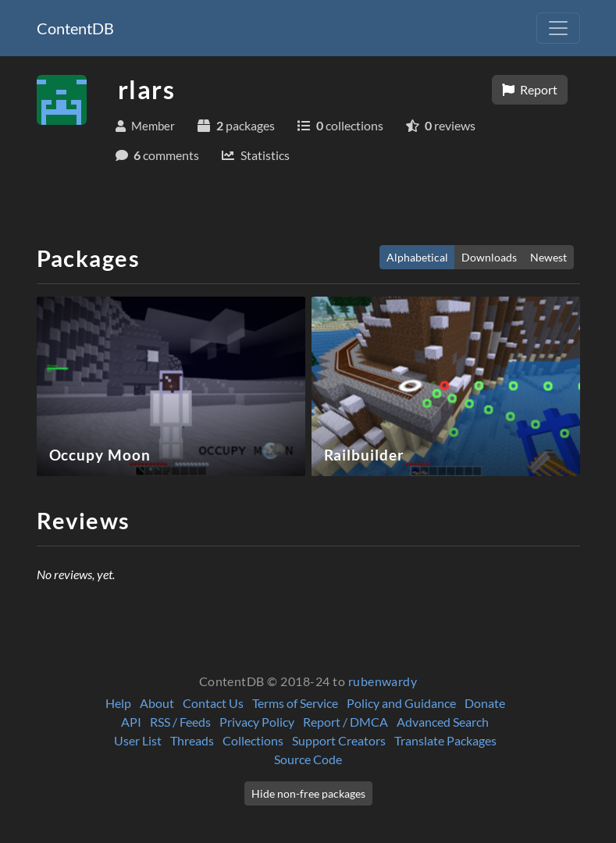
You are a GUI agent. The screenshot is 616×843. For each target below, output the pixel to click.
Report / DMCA (345, 722)
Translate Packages (445, 740)
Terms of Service (295, 703)
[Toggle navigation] (558, 28)
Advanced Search (443, 722)
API (131, 722)
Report (530, 89)
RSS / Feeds (180, 722)
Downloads (489, 257)
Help (118, 703)
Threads (192, 740)
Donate (485, 703)
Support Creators (339, 740)
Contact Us (213, 703)
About (157, 703)
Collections (253, 740)
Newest (548, 257)
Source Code (308, 759)
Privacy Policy (257, 722)
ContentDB (75, 28)
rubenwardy (383, 681)
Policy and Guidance (401, 703)
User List (138, 740)
